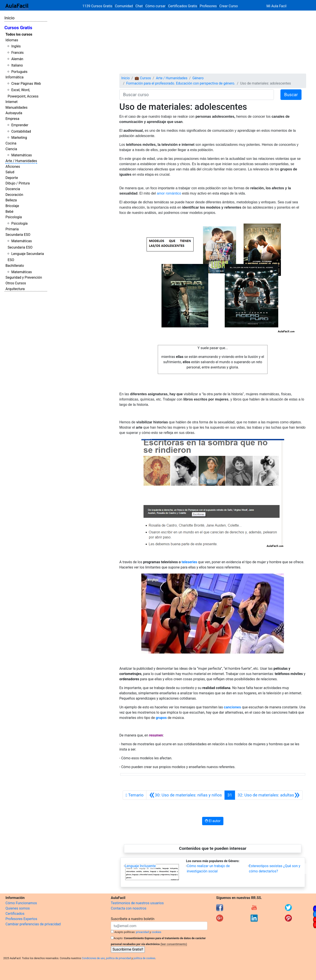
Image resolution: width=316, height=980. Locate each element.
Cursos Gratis (18, 28)
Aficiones (13, 167)
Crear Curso (229, 6)
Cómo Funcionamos (21, 903)
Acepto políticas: (125, 932)
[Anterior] (185, 795)
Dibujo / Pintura (18, 183)
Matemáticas (22, 155)
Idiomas (12, 40)
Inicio (9, 18)
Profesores (208, 6)
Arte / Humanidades (21, 161)
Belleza (11, 200)
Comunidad (124, 6)
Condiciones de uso (93, 958)
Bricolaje (12, 206)
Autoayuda (14, 113)
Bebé (9, 212)
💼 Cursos (143, 78)
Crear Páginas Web (26, 84)
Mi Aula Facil (276, 6)
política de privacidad (118, 958)
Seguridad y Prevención (24, 277)
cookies (156, 932)
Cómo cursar (155, 6)
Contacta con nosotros (129, 908)
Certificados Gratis (183, 6)
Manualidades (16, 107)
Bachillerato (15, 266)
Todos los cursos (19, 34)
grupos (161, 718)
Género (198, 78)
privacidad (142, 932)
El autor (213, 821)
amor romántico (169, 193)
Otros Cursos (16, 283)
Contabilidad (21, 131)
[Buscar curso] (197, 95)
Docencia (13, 189)
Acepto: (118, 938)
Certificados (15, 914)
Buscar (291, 95)
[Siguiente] (269, 795)
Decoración (14, 195)
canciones (232, 707)
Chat (139, 6)
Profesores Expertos (21, 919)
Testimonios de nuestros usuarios (137, 903)
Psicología (14, 217)
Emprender (20, 125)
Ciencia (11, 149)
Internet (12, 102)
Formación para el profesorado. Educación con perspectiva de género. (181, 83)
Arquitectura (15, 289)
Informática (14, 77)
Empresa (12, 119)
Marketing (19, 138)
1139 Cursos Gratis (98, 6)
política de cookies (144, 958)
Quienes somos (18, 908)
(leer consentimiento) (174, 944)
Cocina (11, 143)
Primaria (12, 229)
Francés (17, 53)
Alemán (17, 59)
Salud (10, 172)
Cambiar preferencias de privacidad (33, 924)
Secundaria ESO (18, 235)
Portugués (19, 72)
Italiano (17, 65)
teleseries (189, 562)
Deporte (12, 178)
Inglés (16, 46)
